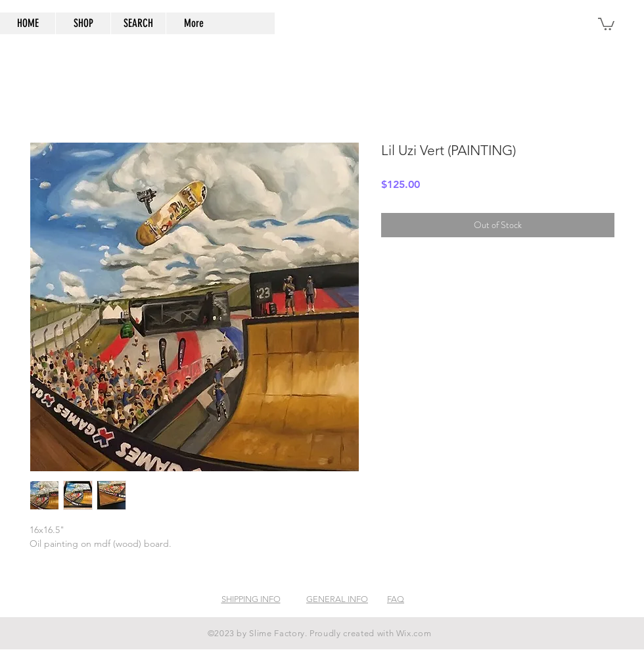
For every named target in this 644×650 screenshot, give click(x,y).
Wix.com (414, 633)
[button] (606, 23)
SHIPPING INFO (251, 599)
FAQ (396, 599)
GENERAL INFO (337, 599)
